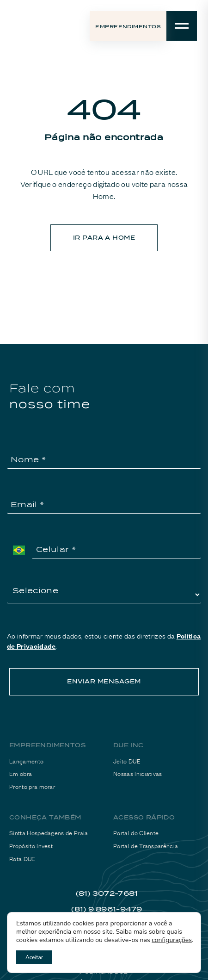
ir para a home (104, 238)
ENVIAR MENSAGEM (104, 681)
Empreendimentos (128, 26)
